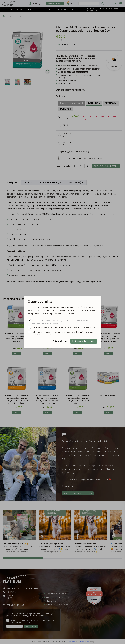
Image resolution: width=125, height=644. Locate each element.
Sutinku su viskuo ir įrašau (84, 341)
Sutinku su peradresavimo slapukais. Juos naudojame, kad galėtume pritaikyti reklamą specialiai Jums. (63, 333)
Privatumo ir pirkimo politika (52, 314)
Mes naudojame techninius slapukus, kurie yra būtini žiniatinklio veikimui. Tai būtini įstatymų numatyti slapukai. (62, 322)
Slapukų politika (70, 314)
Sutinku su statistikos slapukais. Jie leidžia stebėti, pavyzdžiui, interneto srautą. (64, 327)
